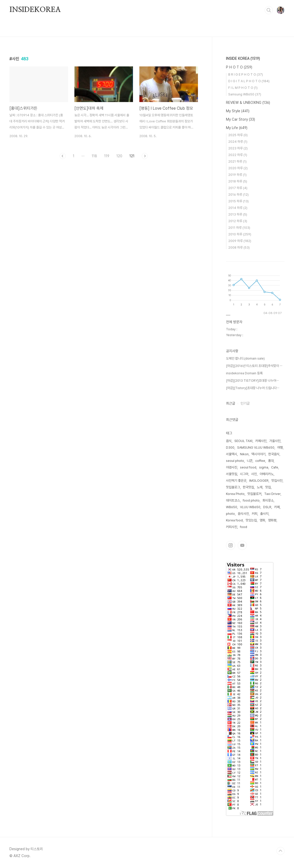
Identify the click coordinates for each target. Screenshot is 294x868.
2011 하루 (239, 228)
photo (230, 514)
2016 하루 (238, 195)
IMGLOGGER (259, 481)
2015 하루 (238, 201)
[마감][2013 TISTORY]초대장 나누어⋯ (252, 381)
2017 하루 (238, 188)
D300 (230, 447)
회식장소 (268, 500)
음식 (229, 441)
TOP (280, 851)
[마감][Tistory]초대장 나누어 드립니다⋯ (253, 388)
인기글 (245, 403)
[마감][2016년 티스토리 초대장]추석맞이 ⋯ (254, 366)
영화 (262, 520)
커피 (255, 514)
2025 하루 (238, 135)
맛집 (268, 487)
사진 (254, 474)
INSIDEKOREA (35, 10)
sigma (264, 467)
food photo (251, 500)
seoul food (248, 467)
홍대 (271, 461)
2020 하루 (238, 168)
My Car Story (240, 119)
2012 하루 (238, 221)
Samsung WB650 (245, 94)
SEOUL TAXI (243, 441)
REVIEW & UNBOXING (248, 103)
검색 (269, 10)
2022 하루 (238, 155)
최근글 (231, 403)
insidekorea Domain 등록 (244, 373)
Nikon (244, 454)
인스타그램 (231, 545)
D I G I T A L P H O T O (249, 81)
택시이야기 (258, 454)
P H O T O (239, 67)
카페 (277, 507)
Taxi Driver (272, 494)
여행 (280, 447)
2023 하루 (238, 148)
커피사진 (232, 527)
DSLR (267, 507)
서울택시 (232, 454)
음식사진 (243, 514)
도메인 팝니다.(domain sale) (245, 358)
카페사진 (261, 441)
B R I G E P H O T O (246, 74)
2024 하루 (238, 142)
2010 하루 (240, 234)
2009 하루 (240, 241)
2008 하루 (239, 247)
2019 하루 (237, 175)
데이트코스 (233, 500)
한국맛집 (248, 487)
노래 (260, 487)
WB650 (232, 507)
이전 (63, 156)
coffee (260, 461)
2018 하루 (238, 181)
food (244, 527)
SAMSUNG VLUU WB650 (256, 447)
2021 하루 (237, 161)
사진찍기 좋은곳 (236, 481)
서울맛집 (232, 474)
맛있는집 (251, 520)
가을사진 (275, 441)
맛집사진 (277, 481)
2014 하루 (238, 208)
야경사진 (232, 467)
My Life (237, 128)
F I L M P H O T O (243, 88)
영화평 (272, 520)
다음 (145, 156)
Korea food (234, 520)
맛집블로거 (254, 494)
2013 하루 (238, 214)
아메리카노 (267, 474)
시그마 (244, 474)
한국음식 (274, 454)
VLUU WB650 (250, 507)
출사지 (264, 514)
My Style (238, 111)
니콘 (250, 461)
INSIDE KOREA (243, 59)
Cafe (275, 467)
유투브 (242, 545)
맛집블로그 (233, 487)
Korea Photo (235, 494)
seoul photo (235, 461)
